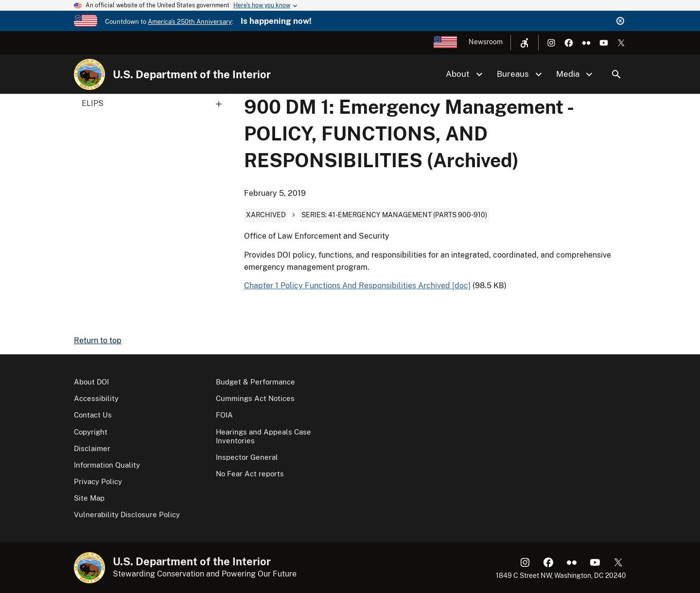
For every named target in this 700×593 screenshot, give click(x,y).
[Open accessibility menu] (525, 43)
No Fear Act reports (250, 474)
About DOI (91, 382)
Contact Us (93, 415)
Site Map (89, 498)
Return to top (98, 340)
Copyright (91, 432)
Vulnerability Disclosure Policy (127, 515)
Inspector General (247, 457)
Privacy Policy (98, 481)
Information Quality (107, 465)
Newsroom (486, 42)
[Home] (89, 74)
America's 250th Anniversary (190, 22)
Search (616, 74)
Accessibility (96, 398)
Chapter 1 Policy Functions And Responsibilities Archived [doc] (357, 286)
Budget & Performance (255, 382)
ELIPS (155, 104)
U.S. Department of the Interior (192, 74)
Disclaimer (92, 448)
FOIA (224, 415)
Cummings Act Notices (255, 398)
